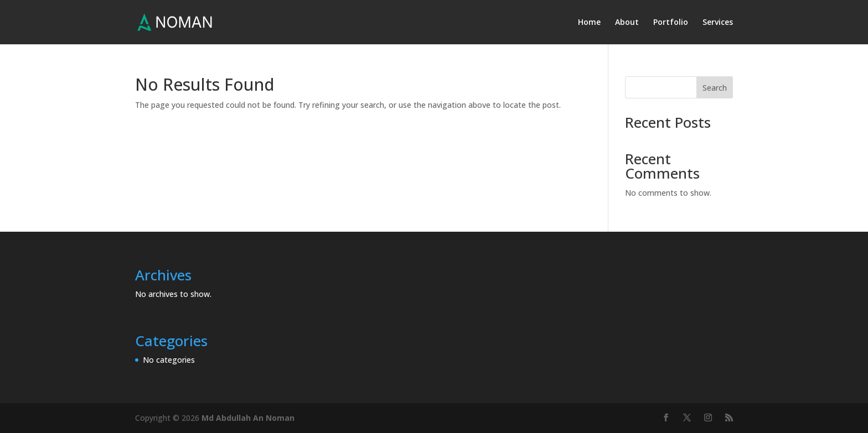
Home (589, 23)
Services (718, 23)
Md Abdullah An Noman (248, 418)
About (627, 23)
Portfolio (671, 23)
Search (715, 88)
